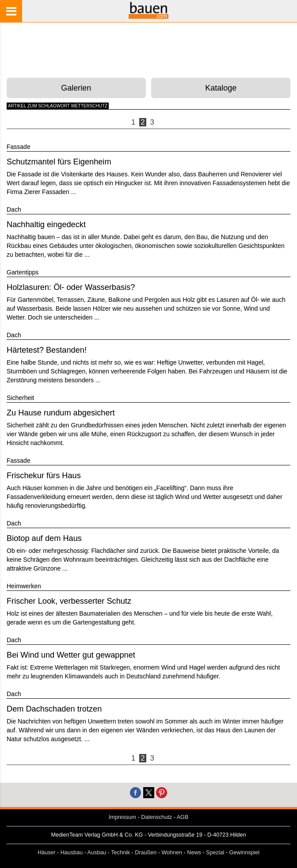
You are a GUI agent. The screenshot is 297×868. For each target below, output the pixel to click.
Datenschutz (156, 817)
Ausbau (97, 853)
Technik (120, 853)
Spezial (215, 853)
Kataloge (221, 88)
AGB (183, 817)
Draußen (146, 853)
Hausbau (72, 853)
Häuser (47, 853)
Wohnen (172, 853)
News (194, 853)
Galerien (76, 88)
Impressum (122, 817)
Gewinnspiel (245, 853)
